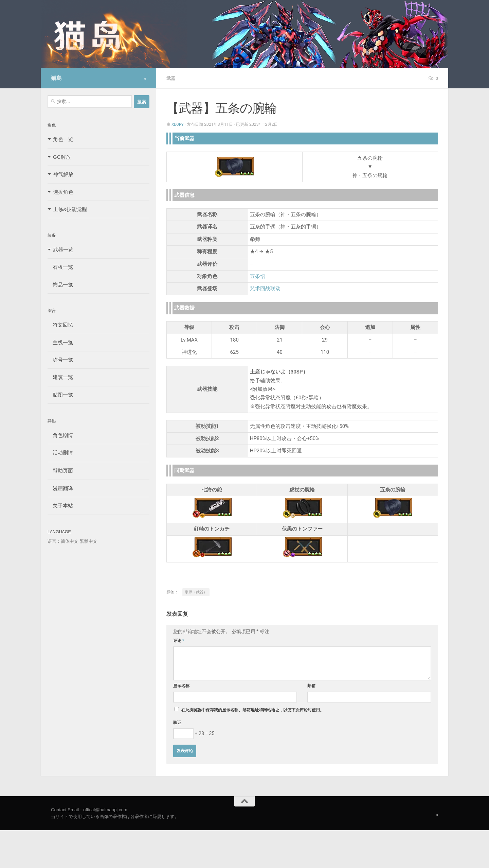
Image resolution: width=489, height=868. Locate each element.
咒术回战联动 (265, 288)
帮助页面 (60, 471)
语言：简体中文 (63, 541)
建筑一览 (60, 377)
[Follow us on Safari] (145, 79)
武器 (171, 78)
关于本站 (60, 506)
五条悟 (258, 276)
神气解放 (63, 174)
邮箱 (311, 685)
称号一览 (60, 360)
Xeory (178, 124)
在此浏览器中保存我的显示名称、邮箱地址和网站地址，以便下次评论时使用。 (253, 710)
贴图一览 (60, 395)
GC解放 (62, 157)
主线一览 (60, 342)
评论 (179, 640)
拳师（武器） (196, 592)
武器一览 (63, 250)
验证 (177, 722)
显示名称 (181, 685)
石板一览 (60, 267)
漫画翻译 (60, 488)
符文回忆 (60, 325)
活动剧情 (60, 453)
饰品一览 (60, 285)
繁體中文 (89, 541)
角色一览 (63, 139)
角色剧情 (60, 435)
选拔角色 (63, 192)
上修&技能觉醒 (70, 209)
